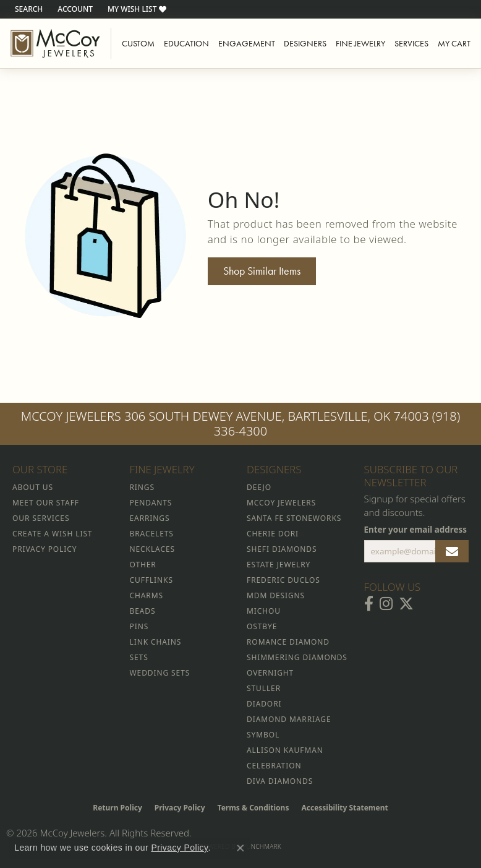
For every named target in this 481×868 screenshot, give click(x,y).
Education (186, 43)
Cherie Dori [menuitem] (273, 534)
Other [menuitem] (143, 565)
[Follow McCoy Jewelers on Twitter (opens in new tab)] (406, 604)
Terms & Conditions (253, 808)
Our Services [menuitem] (41, 518)
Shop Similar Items (262, 271)
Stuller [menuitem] (264, 688)
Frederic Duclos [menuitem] (283, 580)
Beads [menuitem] (143, 611)
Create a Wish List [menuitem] (52, 534)
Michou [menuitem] (264, 611)
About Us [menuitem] (33, 487)
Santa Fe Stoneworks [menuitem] (294, 518)
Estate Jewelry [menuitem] (279, 565)
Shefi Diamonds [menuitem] (282, 549)
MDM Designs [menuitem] (276, 595)
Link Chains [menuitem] (156, 642)
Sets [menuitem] (139, 657)
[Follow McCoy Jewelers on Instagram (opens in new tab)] (386, 604)
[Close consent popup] (240, 848)
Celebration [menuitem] (274, 766)
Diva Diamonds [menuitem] (280, 781)
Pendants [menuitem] (151, 503)
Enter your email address (416, 530)
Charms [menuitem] (147, 595)
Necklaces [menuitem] (152, 549)
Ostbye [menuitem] (262, 626)
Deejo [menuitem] (259, 487)
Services (411, 43)
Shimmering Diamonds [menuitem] (297, 657)
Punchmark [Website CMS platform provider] (262, 846)
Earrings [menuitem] (150, 518)
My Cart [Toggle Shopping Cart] (454, 43)
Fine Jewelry (360, 43)
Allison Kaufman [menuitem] (285, 750)
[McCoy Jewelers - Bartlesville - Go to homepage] (56, 43)
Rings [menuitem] (142, 487)
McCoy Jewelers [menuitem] (281, 503)
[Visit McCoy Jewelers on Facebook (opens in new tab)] (369, 604)
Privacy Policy (180, 808)
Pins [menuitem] (139, 626)
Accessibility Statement (344, 808)
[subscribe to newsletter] (452, 551)
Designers (305, 43)
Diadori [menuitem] (264, 704)
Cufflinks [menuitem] (151, 580)
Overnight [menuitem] (270, 673)
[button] (28, 9)
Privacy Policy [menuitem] (45, 549)
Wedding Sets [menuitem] (160, 673)
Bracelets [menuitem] (152, 534)
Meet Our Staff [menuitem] (46, 503)
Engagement (247, 43)
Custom (138, 43)
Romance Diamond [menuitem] (288, 642)
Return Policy (117, 808)
